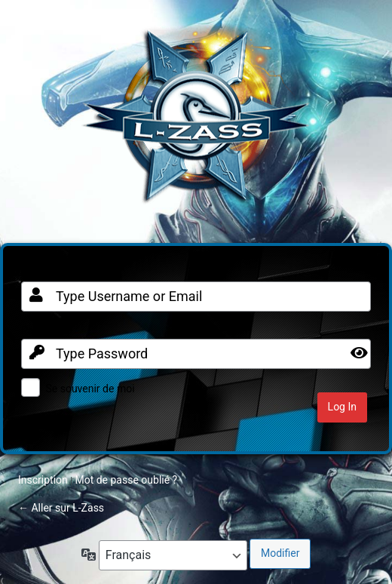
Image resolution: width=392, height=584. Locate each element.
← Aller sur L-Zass (61, 508)
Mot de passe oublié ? (126, 480)
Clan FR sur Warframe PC (196, 124)
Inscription (43, 480)
